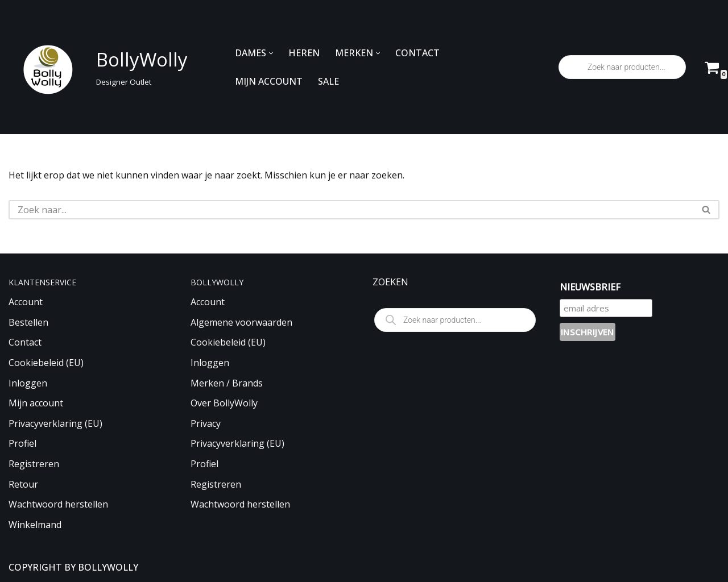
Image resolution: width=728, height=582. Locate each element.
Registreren (34, 464)
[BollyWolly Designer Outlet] (95, 67)
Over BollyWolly (224, 403)
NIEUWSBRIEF (590, 287)
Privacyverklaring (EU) (55, 423)
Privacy (206, 423)
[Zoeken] (351, 210)
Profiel (22, 443)
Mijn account (36, 403)
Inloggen (28, 383)
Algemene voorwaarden (241, 322)
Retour (23, 484)
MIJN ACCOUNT (269, 81)
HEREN (304, 53)
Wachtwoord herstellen (58, 504)
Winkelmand (35, 525)
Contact (25, 342)
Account (26, 302)
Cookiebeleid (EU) (46, 363)
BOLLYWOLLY (108, 567)
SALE (328, 81)
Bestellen (28, 322)
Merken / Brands (227, 383)
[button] (271, 53)
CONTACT (417, 53)
